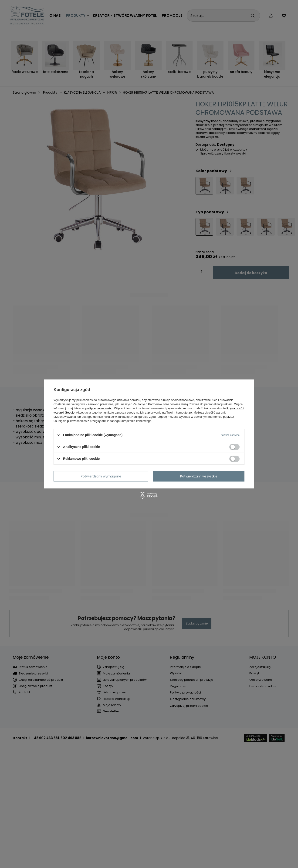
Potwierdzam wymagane (101, 476)
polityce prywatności (99, 408)
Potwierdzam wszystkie (199, 476)
